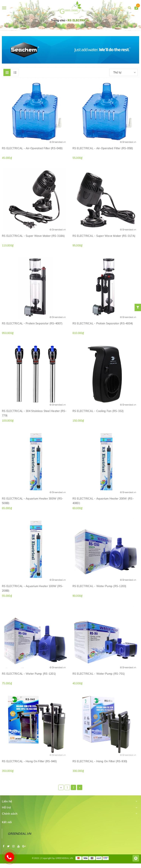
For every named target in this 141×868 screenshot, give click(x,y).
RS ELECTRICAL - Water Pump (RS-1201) (29, 674)
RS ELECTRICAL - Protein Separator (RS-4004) (103, 323)
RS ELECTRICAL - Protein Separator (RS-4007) (32, 323)
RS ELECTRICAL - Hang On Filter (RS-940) (29, 761)
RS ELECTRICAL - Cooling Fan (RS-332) (98, 411)
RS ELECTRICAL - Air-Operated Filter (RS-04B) (32, 148)
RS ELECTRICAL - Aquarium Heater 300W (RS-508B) (32, 501)
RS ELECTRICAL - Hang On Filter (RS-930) (100, 761)
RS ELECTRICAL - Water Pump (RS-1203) (99, 586)
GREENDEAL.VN (19, 834)
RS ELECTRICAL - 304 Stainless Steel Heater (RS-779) (34, 413)
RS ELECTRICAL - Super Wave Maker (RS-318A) (33, 236)
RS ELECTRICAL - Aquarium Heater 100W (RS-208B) (32, 588)
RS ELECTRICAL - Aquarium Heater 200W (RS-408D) (103, 501)
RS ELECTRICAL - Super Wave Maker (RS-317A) (104, 236)
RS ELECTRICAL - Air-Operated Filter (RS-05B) (103, 148)
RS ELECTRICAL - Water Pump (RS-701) (99, 674)
